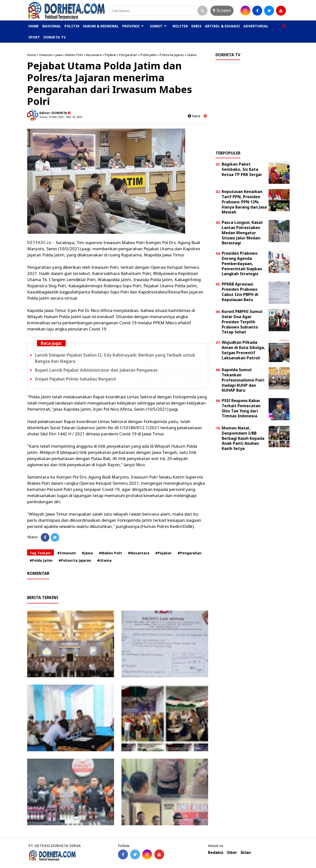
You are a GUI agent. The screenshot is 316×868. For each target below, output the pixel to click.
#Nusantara (139, 553)
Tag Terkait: (40, 553)
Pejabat (110, 55)
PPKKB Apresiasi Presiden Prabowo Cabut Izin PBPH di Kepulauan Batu (240, 292)
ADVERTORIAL (256, 26)
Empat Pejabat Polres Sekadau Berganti (76, 379)
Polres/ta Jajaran (172, 55)
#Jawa (87, 553)
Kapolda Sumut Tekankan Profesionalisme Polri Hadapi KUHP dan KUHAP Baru (243, 380)
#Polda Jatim (41, 560)
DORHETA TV (55, 37)
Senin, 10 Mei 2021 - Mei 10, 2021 (61, 117)
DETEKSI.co (39, 242)
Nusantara (94, 55)
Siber (232, 853)
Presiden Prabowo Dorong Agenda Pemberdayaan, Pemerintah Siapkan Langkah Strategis (242, 263)
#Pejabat (163, 553)
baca (194, 116)
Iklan (246, 853)
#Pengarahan (189, 553)
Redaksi (216, 853)
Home (32, 55)
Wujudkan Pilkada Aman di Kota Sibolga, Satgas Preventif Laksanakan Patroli (243, 350)
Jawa (59, 55)
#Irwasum (67, 553)
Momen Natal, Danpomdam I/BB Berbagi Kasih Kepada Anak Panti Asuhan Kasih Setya (243, 438)
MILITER (180, 26)
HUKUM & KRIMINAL (101, 26)
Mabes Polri (74, 55)
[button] (284, 24)
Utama (192, 55)
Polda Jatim (148, 55)
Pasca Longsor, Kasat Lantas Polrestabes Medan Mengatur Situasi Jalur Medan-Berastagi (242, 233)
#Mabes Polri (110, 553)
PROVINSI (131, 26)
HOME (34, 26)
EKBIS (196, 26)
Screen (222, 10)
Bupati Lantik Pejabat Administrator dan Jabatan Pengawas (96, 370)
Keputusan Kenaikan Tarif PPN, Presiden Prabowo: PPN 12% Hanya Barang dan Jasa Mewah (244, 202)
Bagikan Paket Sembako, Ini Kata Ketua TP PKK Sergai (242, 169)
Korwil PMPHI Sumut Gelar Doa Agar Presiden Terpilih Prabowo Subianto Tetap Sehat (242, 322)
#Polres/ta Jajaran (75, 560)
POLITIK (72, 26)
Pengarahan (128, 55)
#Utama (104, 560)
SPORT (34, 37)
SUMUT (156, 26)
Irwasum (46, 55)
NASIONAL (52, 26)
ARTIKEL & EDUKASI (222, 26)
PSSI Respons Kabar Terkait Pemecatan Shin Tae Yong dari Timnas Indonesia (241, 408)
